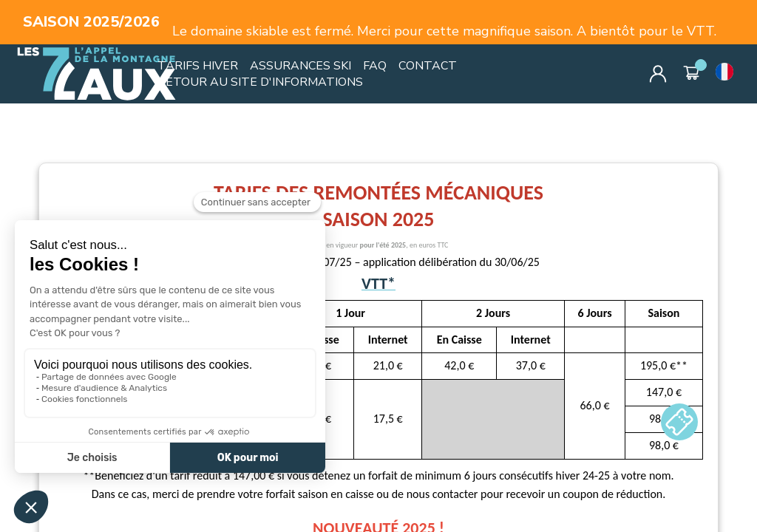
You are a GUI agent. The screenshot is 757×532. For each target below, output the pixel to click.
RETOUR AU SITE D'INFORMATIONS (260, 82)
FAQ (375, 66)
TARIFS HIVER (198, 66)
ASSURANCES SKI (301, 66)
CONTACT (428, 66)
